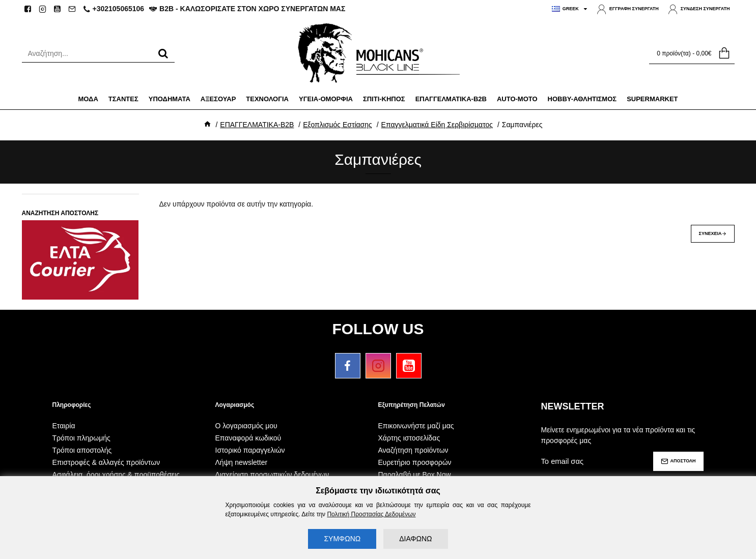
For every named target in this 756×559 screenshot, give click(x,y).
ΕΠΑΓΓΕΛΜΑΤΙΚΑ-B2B (257, 125)
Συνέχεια (710, 233)
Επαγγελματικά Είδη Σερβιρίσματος (437, 125)
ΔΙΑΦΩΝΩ (415, 539)
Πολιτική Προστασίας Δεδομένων (371, 514)
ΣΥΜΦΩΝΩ (342, 539)
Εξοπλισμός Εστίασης (338, 125)
